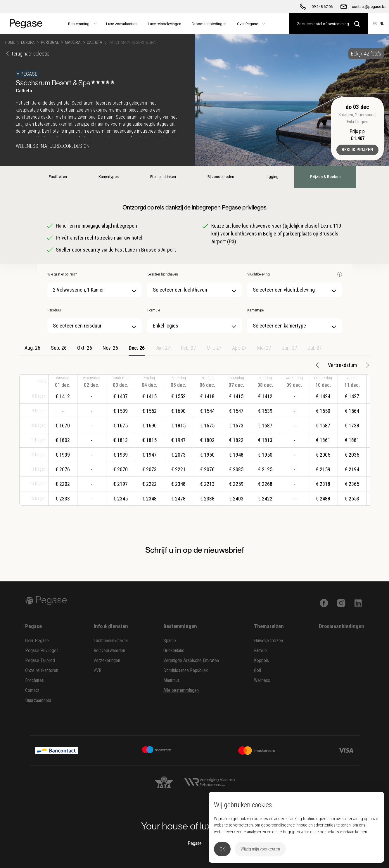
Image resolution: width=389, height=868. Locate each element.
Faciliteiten (58, 177)
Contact (32, 690)
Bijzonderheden (221, 177)
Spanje (170, 641)
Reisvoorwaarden (109, 650)
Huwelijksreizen (268, 641)
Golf (258, 670)
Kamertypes (109, 177)
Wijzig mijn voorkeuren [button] (260, 849)
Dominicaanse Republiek (186, 670)
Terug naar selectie (27, 54)
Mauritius (172, 680)
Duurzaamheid (38, 700)
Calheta (95, 42)
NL (382, 24)
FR (375, 24)
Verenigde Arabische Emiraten (191, 660)
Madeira (73, 42)
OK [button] (222, 849)
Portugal (50, 42)
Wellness (262, 680)
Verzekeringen (107, 660)
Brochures (34, 680)
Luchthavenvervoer (111, 641)
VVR (97, 670)
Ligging (272, 177)
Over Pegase (37, 641)
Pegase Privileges (42, 650)
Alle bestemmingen (181, 690)
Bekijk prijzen (357, 150)
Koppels (261, 660)
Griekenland (174, 650)
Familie (260, 650)
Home (10, 42)
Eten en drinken (163, 177)
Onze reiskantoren (42, 670)
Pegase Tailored (40, 660)
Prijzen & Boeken (325, 177)
